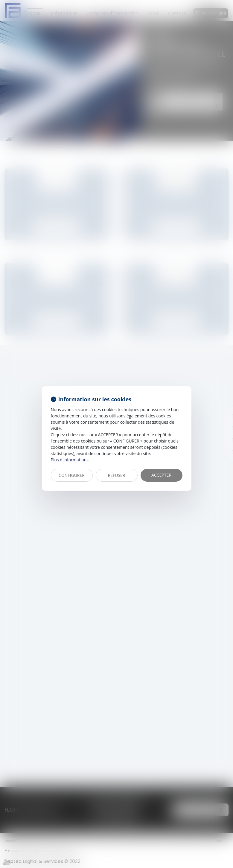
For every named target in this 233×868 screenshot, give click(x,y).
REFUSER (117, 475)
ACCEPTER (161, 475)
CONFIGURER (72, 475)
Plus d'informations (70, 460)
